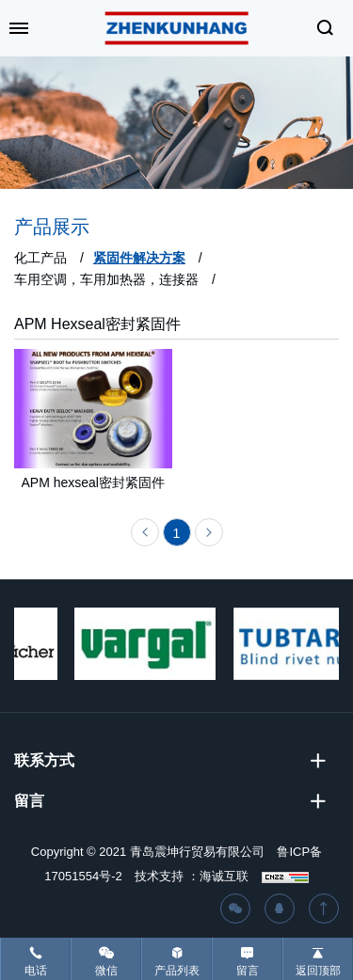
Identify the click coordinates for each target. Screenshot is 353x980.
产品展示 (52, 227)
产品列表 (177, 971)
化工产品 (40, 258)
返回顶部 (318, 971)
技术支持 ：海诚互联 (192, 876)
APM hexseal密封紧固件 (93, 486)
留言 (248, 971)
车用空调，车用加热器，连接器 (106, 279)
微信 (106, 971)
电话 (36, 971)
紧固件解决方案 (139, 258)
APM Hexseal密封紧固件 (97, 324)
